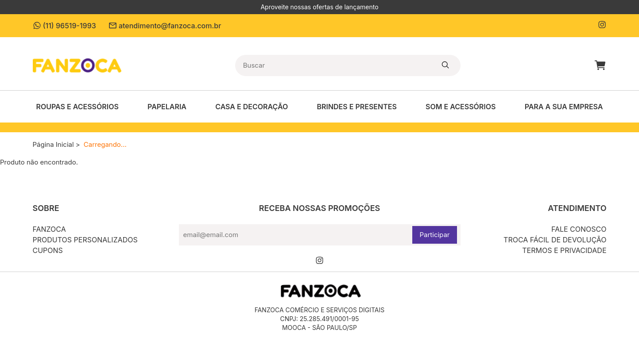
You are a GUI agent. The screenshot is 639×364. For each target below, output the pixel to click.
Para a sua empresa (564, 107)
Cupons (48, 250)
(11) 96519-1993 (64, 26)
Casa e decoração (252, 107)
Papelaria (167, 107)
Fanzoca (49, 229)
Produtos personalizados (85, 240)
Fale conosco (579, 229)
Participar (434, 235)
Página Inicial (53, 144)
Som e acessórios (461, 107)
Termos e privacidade (564, 250)
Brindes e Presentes (356, 107)
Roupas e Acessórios (77, 107)
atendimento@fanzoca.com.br (165, 26)
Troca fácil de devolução (555, 240)
